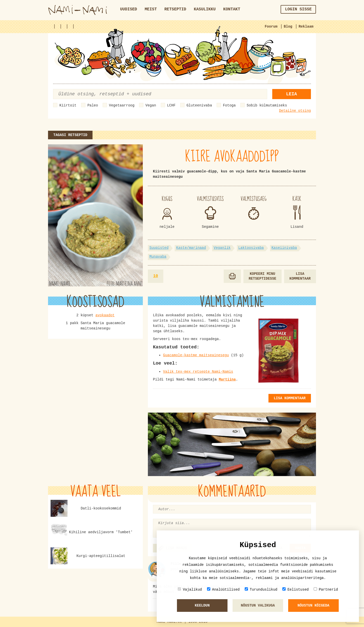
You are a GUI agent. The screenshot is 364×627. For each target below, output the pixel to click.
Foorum (271, 27)
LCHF (171, 105)
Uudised (129, 9)
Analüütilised (223, 589)
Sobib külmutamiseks (267, 105)
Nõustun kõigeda (313, 606)
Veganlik (222, 248)
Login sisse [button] (298, 9)
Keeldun (202, 606)
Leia (292, 94)
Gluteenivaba (199, 105)
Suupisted (159, 248)
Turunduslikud (261, 589)
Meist (151, 9)
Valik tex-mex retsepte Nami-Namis (198, 372)
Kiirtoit (68, 105)
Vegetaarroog (122, 105)
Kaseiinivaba (284, 248)
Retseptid (175, 9)
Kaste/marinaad (191, 248)
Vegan (151, 105)
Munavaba (158, 257)
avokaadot (105, 315)
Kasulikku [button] (205, 9)
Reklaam (306, 27)
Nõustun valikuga (258, 606)
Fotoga (229, 105)
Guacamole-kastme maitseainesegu (196, 355)
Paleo (93, 105)
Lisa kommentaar (300, 276)
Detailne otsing (295, 111)
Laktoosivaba (251, 248)
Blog (288, 27)
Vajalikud (190, 589)
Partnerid (326, 589)
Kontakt (232, 9)
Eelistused (295, 589)
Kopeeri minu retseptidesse (263, 276)
